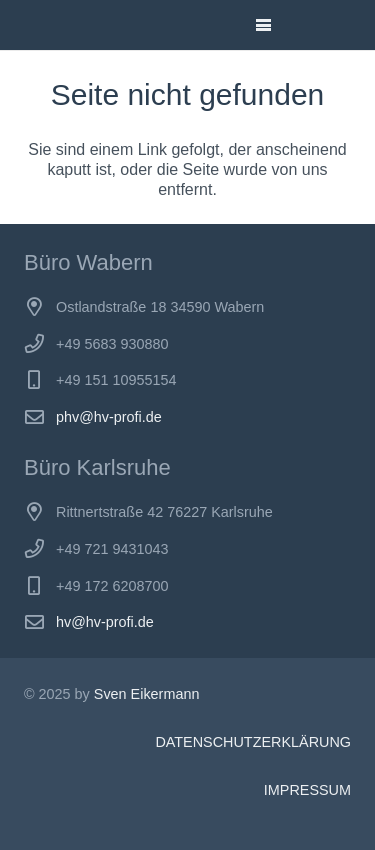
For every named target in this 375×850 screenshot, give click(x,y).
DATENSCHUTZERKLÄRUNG (253, 742)
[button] (263, 25)
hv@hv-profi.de (105, 622)
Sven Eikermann (147, 694)
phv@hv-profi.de (109, 417)
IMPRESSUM (307, 790)
